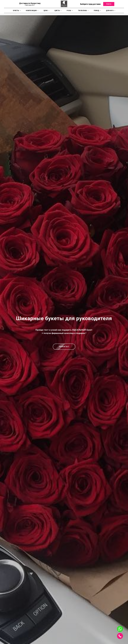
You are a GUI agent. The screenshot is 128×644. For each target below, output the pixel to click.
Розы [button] (69, 11)
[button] (64, 347)
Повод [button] (97, 11)
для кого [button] (110, 11)
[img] (120, 636)
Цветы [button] (57, 11)
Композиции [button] (31, 11)
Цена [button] (46, 11)
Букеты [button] (16, 11)
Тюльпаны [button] (83, 11)
